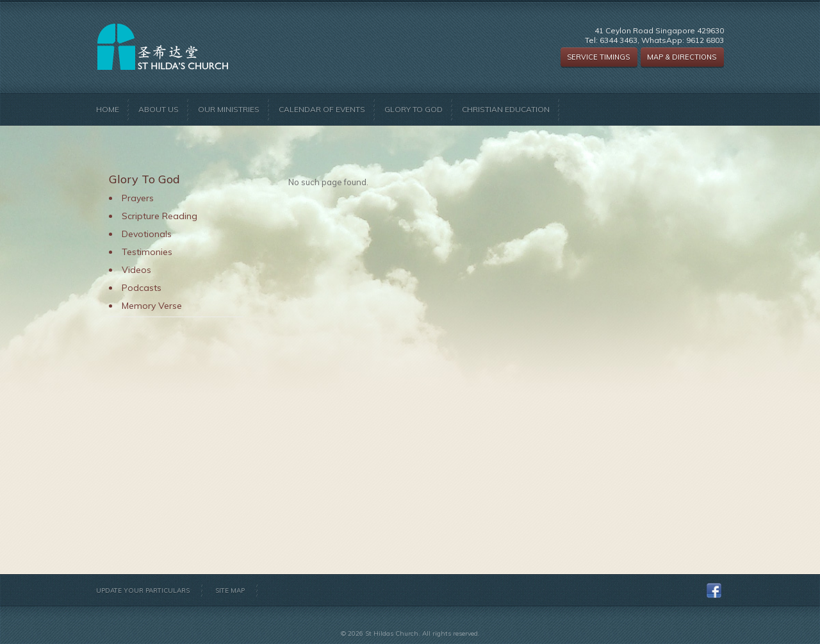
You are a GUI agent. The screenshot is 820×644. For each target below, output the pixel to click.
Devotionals (147, 234)
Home (108, 109)
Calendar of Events (322, 109)
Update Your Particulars (143, 590)
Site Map (230, 590)
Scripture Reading (160, 216)
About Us (159, 109)
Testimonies (147, 252)
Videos (136, 270)
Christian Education (506, 109)
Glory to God (414, 109)
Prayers (138, 198)
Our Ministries (229, 109)
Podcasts (142, 288)
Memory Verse (152, 306)
